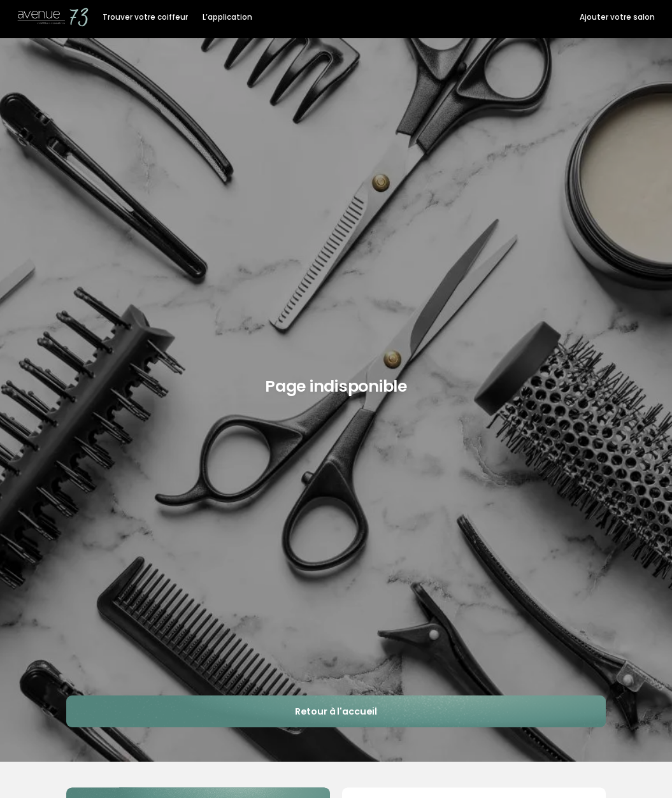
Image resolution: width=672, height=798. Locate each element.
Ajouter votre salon (617, 17)
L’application (227, 17)
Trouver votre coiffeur (145, 17)
